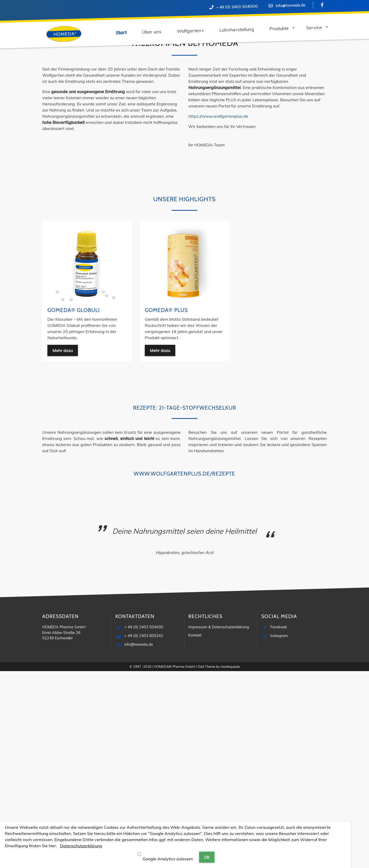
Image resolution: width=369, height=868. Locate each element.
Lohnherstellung (119, 74)
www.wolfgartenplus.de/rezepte (184, 670)
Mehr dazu (119, 147)
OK (207, 857)
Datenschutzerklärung (81, 846)
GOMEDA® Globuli (74, 507)
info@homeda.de (290, 5)
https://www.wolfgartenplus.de (218, 313)
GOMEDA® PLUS (166, 507)
